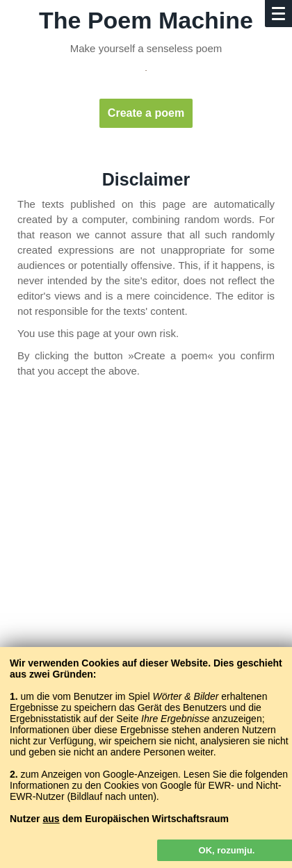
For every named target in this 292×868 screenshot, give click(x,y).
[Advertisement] (146, 554)
